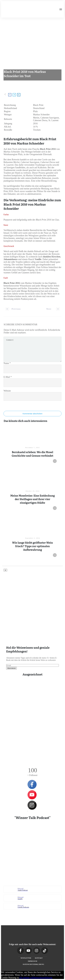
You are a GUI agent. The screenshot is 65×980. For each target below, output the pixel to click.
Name (7, 363)
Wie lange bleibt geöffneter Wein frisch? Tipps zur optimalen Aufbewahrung (32, 546)
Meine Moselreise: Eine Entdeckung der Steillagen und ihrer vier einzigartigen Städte (32, 499)
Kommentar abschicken (32, 414)
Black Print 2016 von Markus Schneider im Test (25, 74)
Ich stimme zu (26, 978)
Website (7, 391)
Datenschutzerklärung (42, 978)
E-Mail (8, 377)
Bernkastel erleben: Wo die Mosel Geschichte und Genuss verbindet (33, 454)
